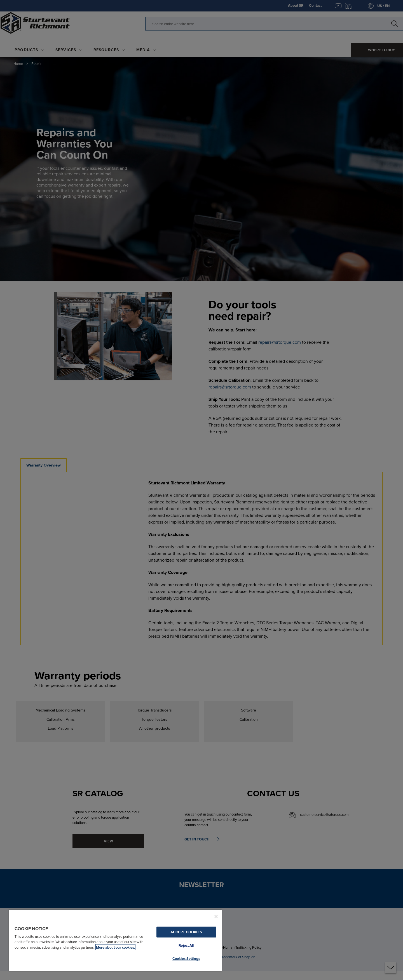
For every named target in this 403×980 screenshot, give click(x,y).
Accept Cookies (186, 932)
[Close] (216, 917)
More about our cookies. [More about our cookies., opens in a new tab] (115, 947)
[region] (115, 940)
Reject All (186, 945)
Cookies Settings (186, 959)
